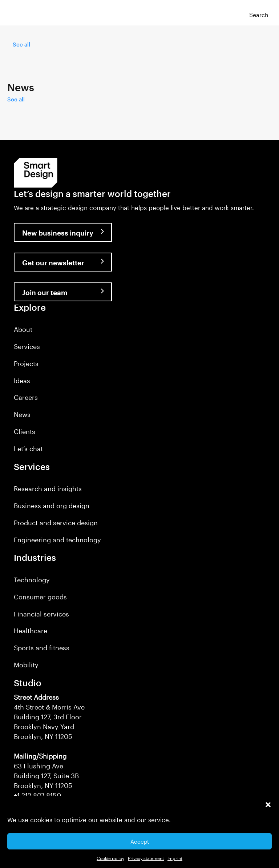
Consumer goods (40, 597)
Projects (26, 363)
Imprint (175, 858)
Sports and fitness (42, 648)
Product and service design (56, 523)
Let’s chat (28, 449)
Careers (26, 397)
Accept (140, 841)
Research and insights (48, 489)
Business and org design (52, 506)
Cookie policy (110, 858)
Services (27, 346)
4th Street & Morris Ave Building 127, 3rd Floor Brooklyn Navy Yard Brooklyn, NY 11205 (49, 717)
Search (259, 15)
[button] (268, 805)
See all (21, 44)
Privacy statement (146, 858)
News (22, 414)
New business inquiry (58, 233)
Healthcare (31, 631)
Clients (25, 431)
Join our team (45, 292)
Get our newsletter (53, 263)
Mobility (26, 665)
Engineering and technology (57, 540)
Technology (32, 580)
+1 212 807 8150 (37, 795)
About (23, 329)
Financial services (41, 614)
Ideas (22, 381)
